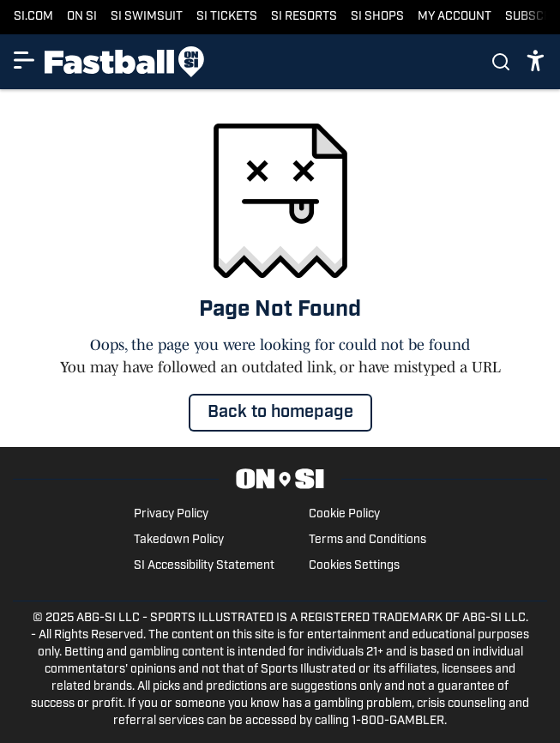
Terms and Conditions (367, 540)
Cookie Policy (344, 514)
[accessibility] (536, 62)
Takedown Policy (179, 540)
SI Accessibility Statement (204, 566)
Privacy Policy (171, 514)
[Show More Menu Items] (24, 60)
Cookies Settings (354, 566)
